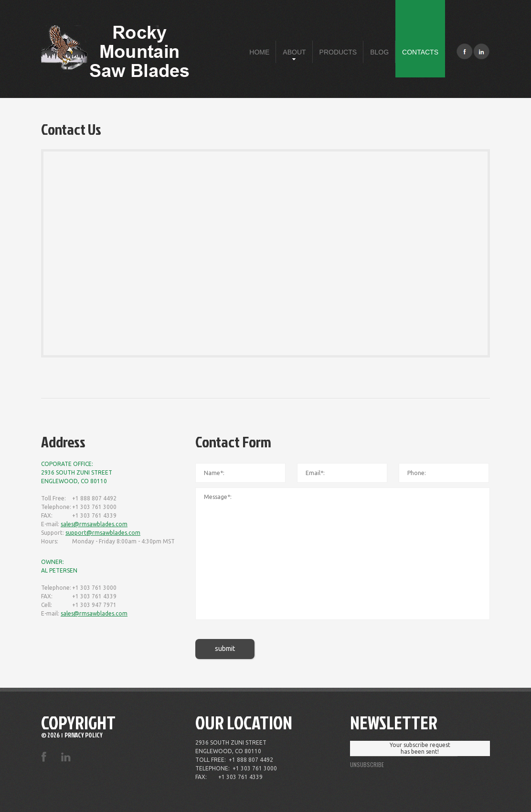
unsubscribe (367, 764)
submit (225, 649)
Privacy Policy (84, 735)
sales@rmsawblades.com (94, 524)
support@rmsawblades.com (103, 533)
